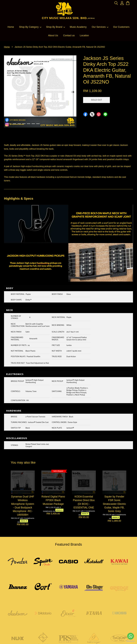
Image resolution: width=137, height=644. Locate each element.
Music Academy (78, 27)
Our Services (100, 27)
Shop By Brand (56, 27)
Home (11, 27)
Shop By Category (30, 27)
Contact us (69, 35)
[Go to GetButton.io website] (131, 641)
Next (73, 92)
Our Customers (121, 27)
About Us (53, 35)
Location (84, 35)
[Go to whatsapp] (131, 636)
